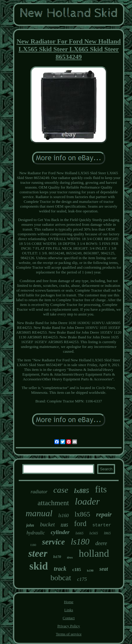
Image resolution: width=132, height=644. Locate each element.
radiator (39, 492)
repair (104, 514)
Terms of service (69, 634)
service (53, 542)
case (61, 490)
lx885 (81, 491)
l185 (64, 525)
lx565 (94, 533)
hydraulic (36, 533)
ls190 (90, 571)
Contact (69, 618)
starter (102, 525)
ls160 (63, 515)
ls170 (57, 557)
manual (39, 513)
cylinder (60, 532)
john (30, 525)
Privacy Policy (69, 626)
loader (87, 501)
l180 (33, 545)
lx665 (80, 533)
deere (101, 543)
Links (69, 610)
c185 (77, 570)
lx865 (82, 514)
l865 (107, 533)
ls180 (80, 542)
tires (70, 557)
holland (94, 553)
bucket (48, 524)
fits (101, 489)
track (60, 569)
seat (104, 569)
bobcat (61, 578)
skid (39, 566)
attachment (53, 503)
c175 (82, 579)
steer (38, 553)
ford (80, 524)
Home (69, 602)
